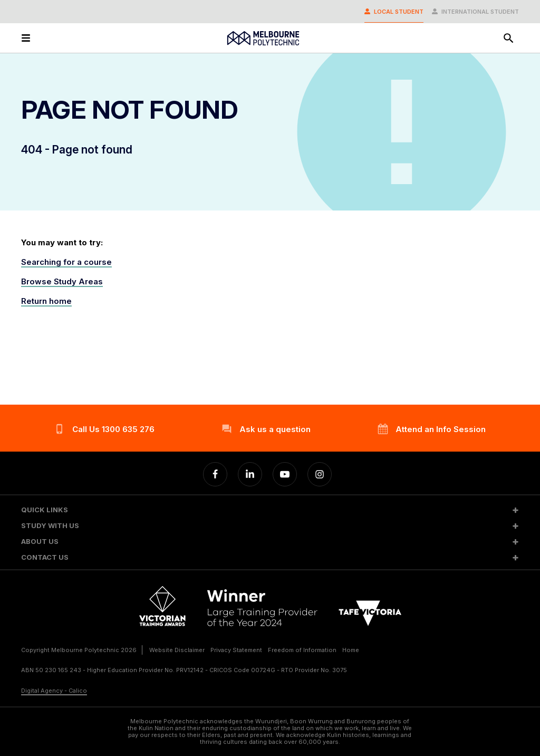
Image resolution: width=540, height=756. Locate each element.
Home (351, 650)
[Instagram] (320, 474)
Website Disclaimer (177, 650)
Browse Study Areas (62, 281)
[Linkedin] (250, 474)
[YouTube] (285, 474)
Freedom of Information (302, 650)
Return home (46, 301)
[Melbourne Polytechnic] (263, 38)
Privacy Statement (236, 650)
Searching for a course (66, 262)
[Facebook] (215, 474)
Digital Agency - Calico (54, 691)
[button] (270, 510)
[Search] (508, 38)
